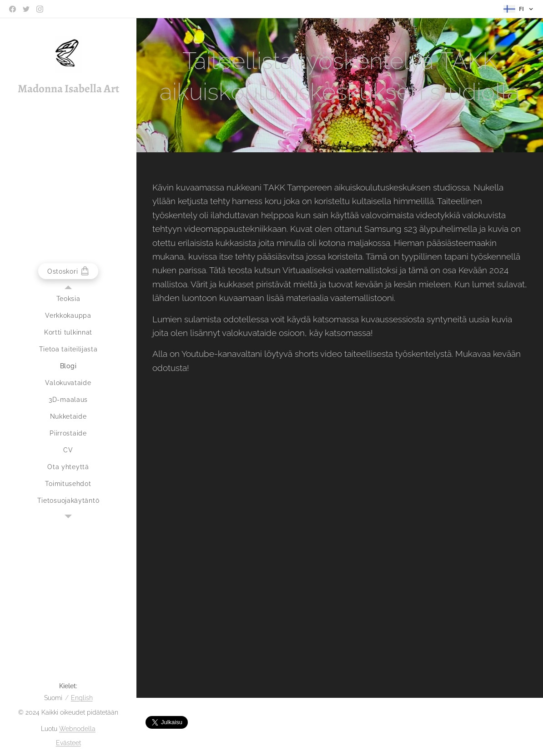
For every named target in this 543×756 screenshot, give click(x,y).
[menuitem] (68, 299)
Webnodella (77, 729)
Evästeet (68, 743)
